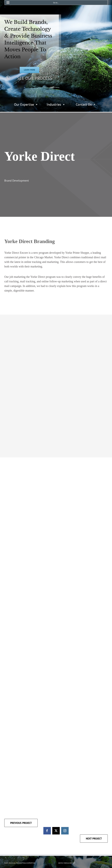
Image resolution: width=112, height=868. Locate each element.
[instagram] (65, 763)
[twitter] (56, 763)
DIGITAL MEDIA (11, 805)
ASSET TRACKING (32, 805)
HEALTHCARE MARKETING (16, 811)
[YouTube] (74, 824)
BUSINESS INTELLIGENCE (15, 808)
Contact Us (86, 105)
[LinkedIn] (80, 824)
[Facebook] (61, 824)
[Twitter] (67, 824)
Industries (56, 105)
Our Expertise (26, 105)
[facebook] (47, 763)
